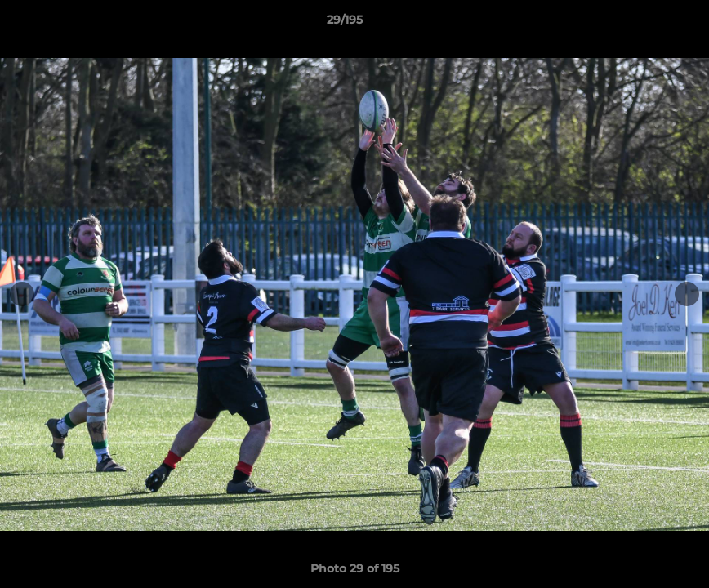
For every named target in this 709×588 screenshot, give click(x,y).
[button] (640, 24)
